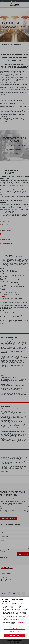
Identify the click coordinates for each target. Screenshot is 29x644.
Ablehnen (14, 628)
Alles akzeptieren (14, 635)
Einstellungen (14, 632)
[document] (14, 613)
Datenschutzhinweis (17, 640)
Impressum (10, 640)
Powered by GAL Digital (14, 643)
